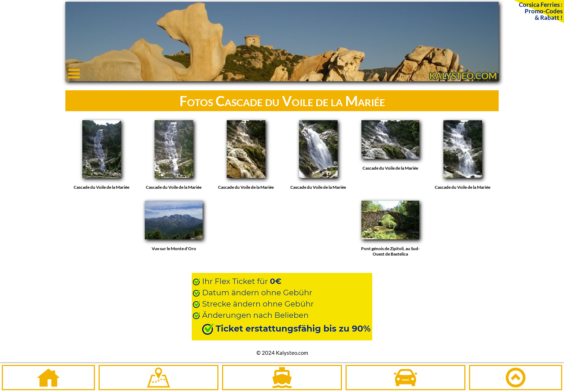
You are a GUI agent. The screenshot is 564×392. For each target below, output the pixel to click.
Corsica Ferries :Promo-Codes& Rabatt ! (541, 11)
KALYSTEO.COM (463, 75)
